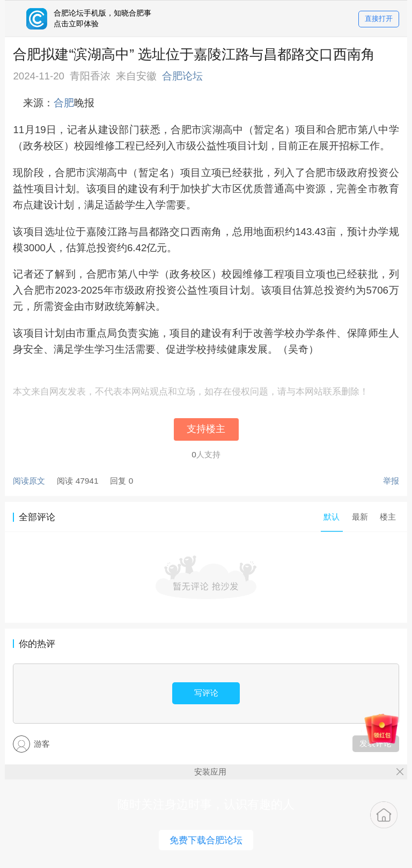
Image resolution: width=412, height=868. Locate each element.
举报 (391, 481)
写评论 (206, 693)
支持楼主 (206, 429)
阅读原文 (29, 481)
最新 (360, 517)
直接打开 (379, 19)
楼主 (388, 517)
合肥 (64, 103)
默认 (332, 517)
